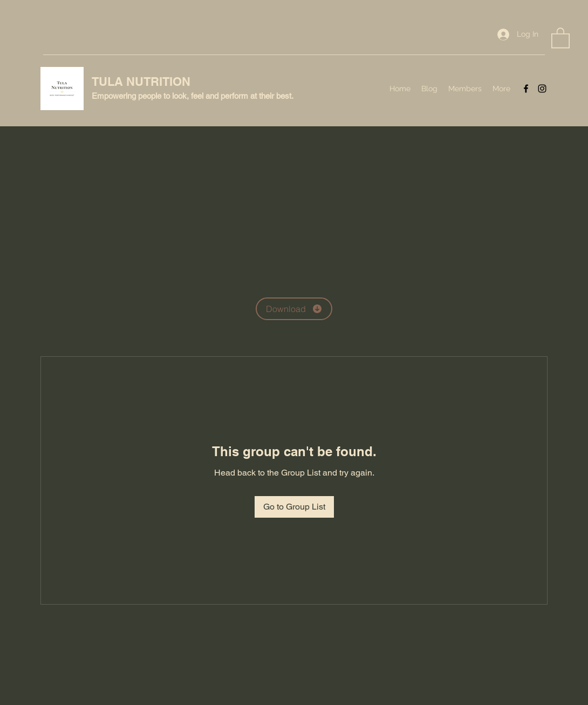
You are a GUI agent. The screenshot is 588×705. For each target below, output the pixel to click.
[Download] (294, 309)
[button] (560, 37)
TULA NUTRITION (141, 82)
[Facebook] (526, 89)
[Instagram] (542, 89)
